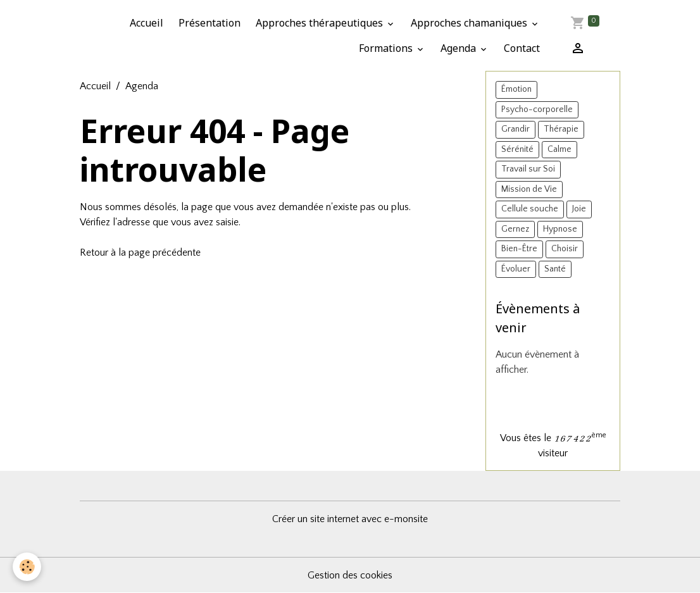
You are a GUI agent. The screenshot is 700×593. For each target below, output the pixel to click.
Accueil (147, 23)
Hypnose (560, 229)
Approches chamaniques (470, 23)
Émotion (516, 89)
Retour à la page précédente (140, 253)
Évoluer (516, 269)
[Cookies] (27, 567)
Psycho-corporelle (537, 109)
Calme (559, 149)
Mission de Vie (529, 189)
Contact (522, 48)
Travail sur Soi (528, 169)
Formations (387, 48)
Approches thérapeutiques (321, 23)
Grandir (516, 129)
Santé (555, 269)
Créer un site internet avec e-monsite (350, 519)
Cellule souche (530, 209)
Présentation (209, 23)
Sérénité (517, 149)
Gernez (515, 229)
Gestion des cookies (350, 575)
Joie (579, 209)
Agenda (459, 48)
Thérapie (561, 129)
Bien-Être (519, 249)
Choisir (565, 249)
